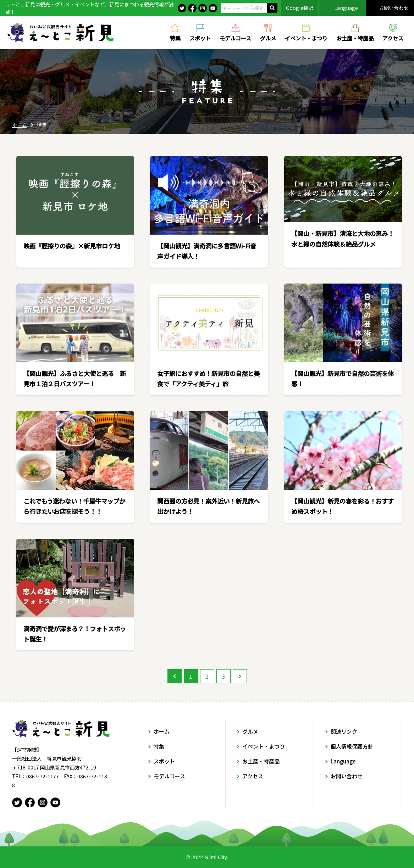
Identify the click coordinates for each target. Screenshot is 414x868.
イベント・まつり (306, 38)
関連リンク (344, 731)
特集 (175, 38)
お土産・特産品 (355, 38)
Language (346, 8)
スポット (200, 38)
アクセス (393, 38)
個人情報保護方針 (352, 746)
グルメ (268, 38)
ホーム (20, 125)
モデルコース (235, 38)
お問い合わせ (394, 8)
